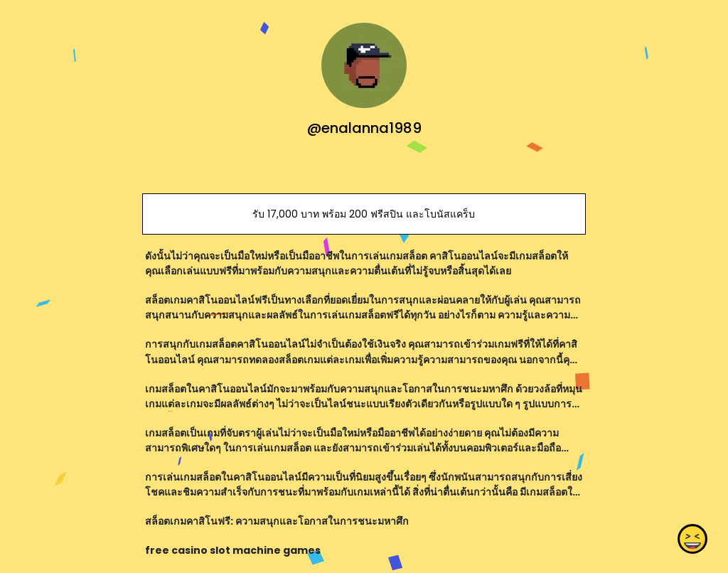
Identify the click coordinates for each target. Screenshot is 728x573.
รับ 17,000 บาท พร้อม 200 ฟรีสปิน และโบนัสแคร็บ (364, 214)
